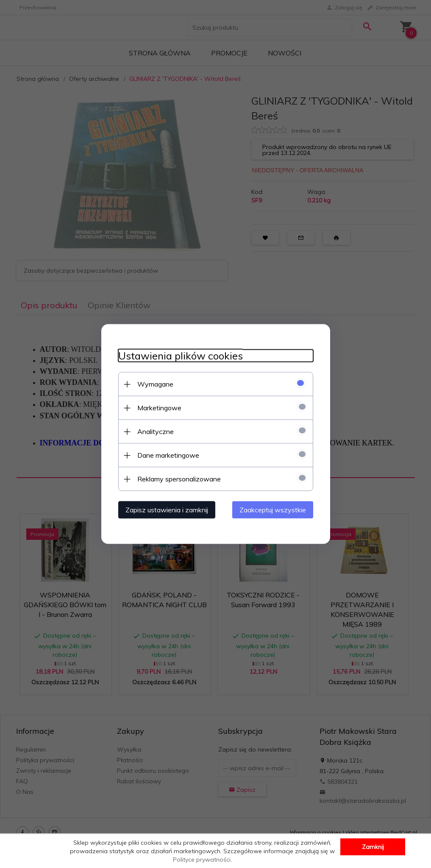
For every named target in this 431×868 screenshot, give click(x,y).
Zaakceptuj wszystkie (273, 510)
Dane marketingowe (168, 455)
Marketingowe (159, 408)
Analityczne (156, 431)
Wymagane (155, 384)
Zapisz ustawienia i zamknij (167, 510)
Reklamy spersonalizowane (179, 479)
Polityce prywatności (202, 860)
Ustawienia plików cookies (181, 356)
